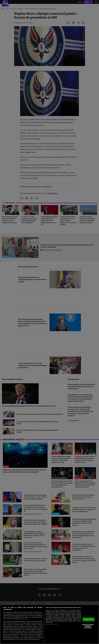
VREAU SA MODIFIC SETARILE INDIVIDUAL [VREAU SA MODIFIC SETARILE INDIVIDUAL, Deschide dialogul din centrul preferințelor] (88, 626)
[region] (49, 624)
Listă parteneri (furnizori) (52, 624)
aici (8, 633)
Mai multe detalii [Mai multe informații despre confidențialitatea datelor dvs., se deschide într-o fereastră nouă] (24, 619)
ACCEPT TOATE (89, 619)
